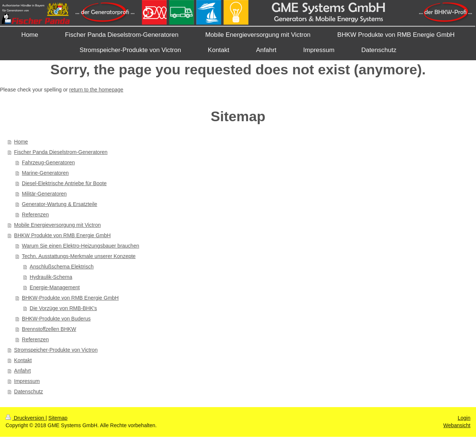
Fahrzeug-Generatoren (48, 162)
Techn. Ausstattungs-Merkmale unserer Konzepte (79, 256)
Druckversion (25, 418)
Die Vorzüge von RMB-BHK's (63, 308)
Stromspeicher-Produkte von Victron (56, 350)
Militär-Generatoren (44, 194)
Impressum (27, 381)
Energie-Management (55, 287)
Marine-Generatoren (45, 173)
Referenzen (35, 215)
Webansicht (457, 425)
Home (21, 142)
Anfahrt (22, 371)
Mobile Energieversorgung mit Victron (57, 225)
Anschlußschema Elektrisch (62, 267)
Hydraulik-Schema (51, 277)
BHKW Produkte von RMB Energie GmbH (62, 235)
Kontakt (23, 360)
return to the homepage (96, 90)
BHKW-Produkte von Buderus (56, 319)
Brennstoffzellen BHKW (49, 329)
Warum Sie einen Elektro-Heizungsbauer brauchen (81, 246)
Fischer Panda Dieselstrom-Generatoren (61, 152)
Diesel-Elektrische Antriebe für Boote (64, 183)
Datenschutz (29, 391)
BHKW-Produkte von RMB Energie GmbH (70, 298)
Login (464, 418)
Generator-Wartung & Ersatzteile (60, 204)
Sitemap (58, 418)
